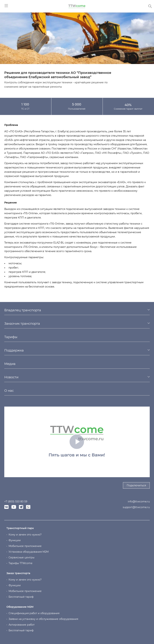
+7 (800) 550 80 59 (16, 502)
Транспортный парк (20, 528)
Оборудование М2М (20, 607)
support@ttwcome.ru (136, 507)
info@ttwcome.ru (139, 502)
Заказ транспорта (18, 573)
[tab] (77, 310)
